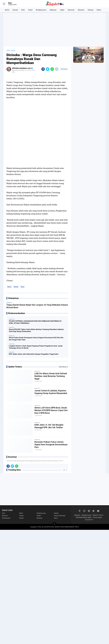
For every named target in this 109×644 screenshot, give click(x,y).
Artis (3, 513)
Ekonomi (81, 10)
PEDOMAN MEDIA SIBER (84, 517)
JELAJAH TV (89, 520)
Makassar (53, 10)
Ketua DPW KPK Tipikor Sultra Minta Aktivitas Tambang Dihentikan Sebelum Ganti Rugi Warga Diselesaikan (36, 330)
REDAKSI (77, 515)
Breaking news (41, 10)
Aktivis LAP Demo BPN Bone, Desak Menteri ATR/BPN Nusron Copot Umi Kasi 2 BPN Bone (51, 410)
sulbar (62, 10)
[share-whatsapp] (52, 69)
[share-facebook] (43, 69)
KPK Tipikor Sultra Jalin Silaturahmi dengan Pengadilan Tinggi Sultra (34, 354)
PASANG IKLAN (86, 515)
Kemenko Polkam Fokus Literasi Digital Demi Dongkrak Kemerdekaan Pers (51, 445)
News (23, 287)
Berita (7, 10)
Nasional (39, 518)
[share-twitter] (48, 69)
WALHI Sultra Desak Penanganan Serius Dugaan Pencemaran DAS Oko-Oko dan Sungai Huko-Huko (36, 339)
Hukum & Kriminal (60, 516)
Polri (23, 10)
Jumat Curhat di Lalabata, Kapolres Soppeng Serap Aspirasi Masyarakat (51, 392)
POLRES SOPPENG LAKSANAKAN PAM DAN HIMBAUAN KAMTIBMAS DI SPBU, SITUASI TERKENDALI (35, 322)
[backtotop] (55, 524)
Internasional (6, 518)
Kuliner (22, 518)
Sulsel (30, 10)
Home (8, 51)
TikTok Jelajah (97, 517)
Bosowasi (71, 10)
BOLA (21, 513)
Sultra (99, 10)
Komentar (64, 69)
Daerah (15, 10)
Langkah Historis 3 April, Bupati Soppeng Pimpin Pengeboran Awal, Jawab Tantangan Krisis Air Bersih (36, 347)
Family (21, 516)
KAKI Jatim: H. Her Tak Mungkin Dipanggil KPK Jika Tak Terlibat (49, 426)
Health (39, 516)
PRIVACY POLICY (98, 515)
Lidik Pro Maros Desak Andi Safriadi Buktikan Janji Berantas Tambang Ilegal (51, 376)
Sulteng (90, 10)
